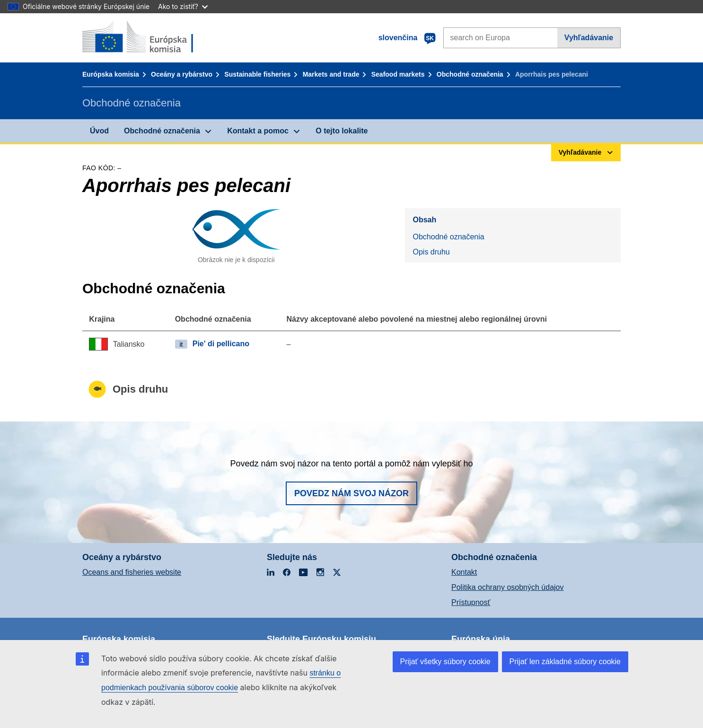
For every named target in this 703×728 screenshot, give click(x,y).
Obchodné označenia (470, 74)
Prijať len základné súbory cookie (565, 662)
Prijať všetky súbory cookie (445, 662)
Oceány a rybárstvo (182, 74)
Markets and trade (331, 74)
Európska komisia (111, 74)
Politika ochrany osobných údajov (507, 587)
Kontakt (464, 572)
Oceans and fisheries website (132, 572)
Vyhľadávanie (589, 38)
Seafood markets (398, 74)
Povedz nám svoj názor (351, 493)
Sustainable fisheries (257, 74)
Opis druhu (431, 252)
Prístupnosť (471, 602)
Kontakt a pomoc (258, 131)
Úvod (99, 131)
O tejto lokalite (342, 131)
